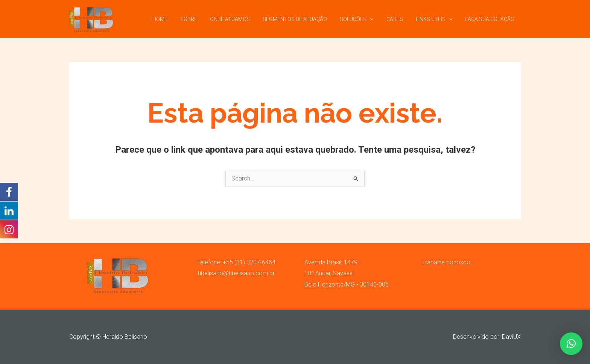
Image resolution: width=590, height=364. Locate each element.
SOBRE (203, 19)
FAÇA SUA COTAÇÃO (491, 19)
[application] (378, 19)
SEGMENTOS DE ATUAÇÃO (305, 19)
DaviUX (511, 337)
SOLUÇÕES (364, 19)
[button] (571, 344)
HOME (177, 19)
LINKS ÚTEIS (437, 19)
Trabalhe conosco (446, 262)
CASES (400, 19)
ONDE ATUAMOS (242, 19)
